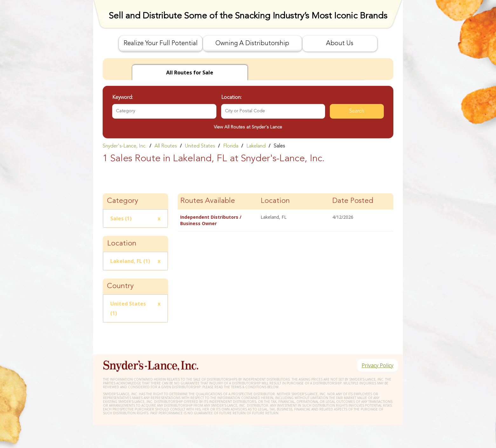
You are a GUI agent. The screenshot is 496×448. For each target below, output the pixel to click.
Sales (279, 146)
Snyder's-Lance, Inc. (125, 146)
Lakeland (256, 146)
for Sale (190, 72)
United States (200, 146)
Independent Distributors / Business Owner (211, 220)
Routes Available (207, 201)
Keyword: (122, 98)
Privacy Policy (377, 366)
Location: (231, 98)
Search (357, 111)
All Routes (166, 146)
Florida (231, 146)
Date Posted (353, 201)
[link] (248, 146)
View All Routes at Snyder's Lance (248, 127)
